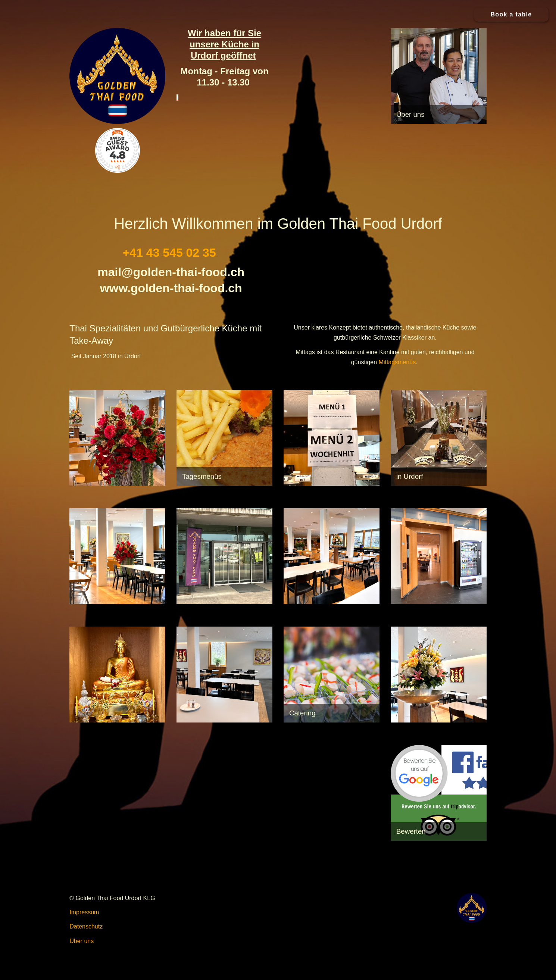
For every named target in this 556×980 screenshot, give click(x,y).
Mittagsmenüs (397, 362)
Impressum (84, 912)
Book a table (511, 14)
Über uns (82, 941)
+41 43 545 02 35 (169, 253)
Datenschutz (86, 926)
